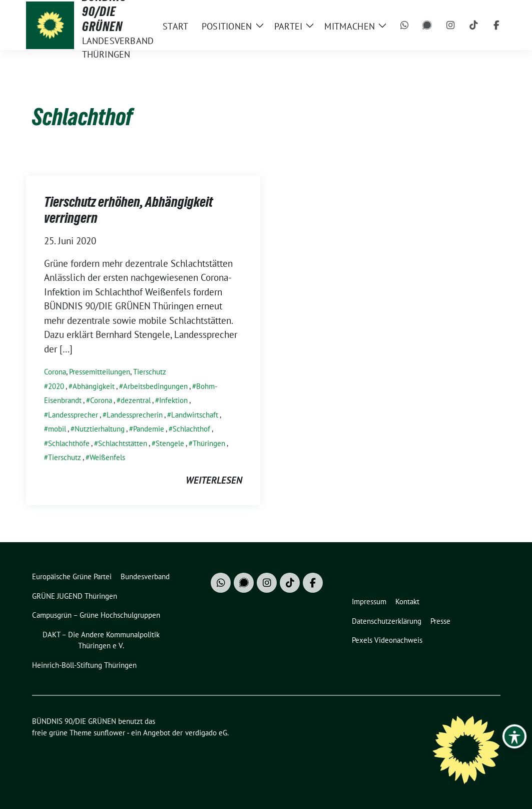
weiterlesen (214, 480)
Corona (55, 372)
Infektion (173, 400)
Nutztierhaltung (100, 429)
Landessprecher (73, 415)
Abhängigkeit (94, 386)
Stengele (170, 443)
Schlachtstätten (123, 443)
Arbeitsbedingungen (155, 386)
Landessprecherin (135, 415)
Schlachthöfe (69, 443)
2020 (56, 386)
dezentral (136, 400)
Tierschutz (150, 372)
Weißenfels (107, 457)
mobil (57, 429)
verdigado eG (206, 733)
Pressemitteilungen (100, 372)
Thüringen (209, 443)
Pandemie (149, 429)
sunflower (109, 733)
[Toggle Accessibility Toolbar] (514, 736)
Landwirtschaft (195, 415)
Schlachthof (191, 429)
